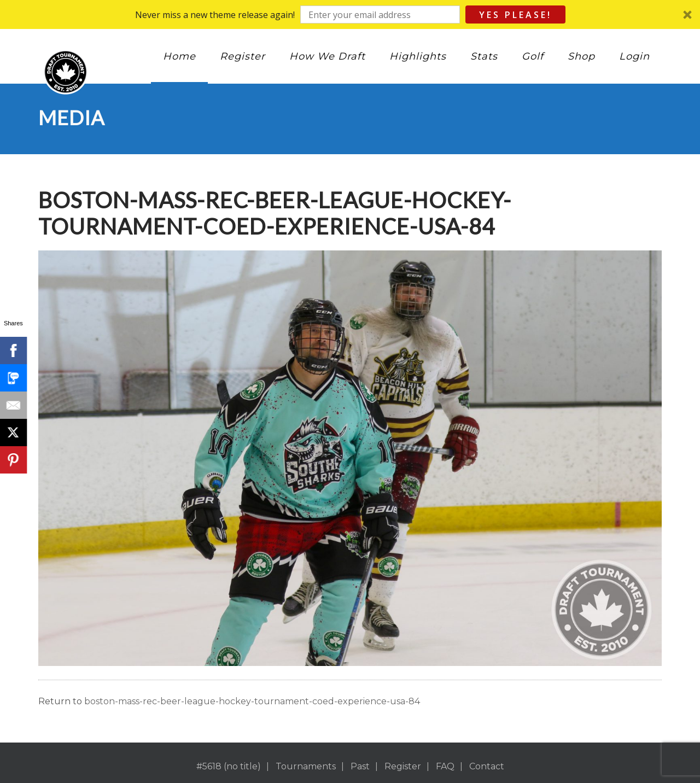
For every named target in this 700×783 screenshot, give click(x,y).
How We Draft (327, 56)
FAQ (445, 766)
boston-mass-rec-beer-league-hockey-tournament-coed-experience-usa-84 (252, 701)
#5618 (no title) (229, 766)
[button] (350, 14)
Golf (533, 56)
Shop (581, 56)
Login (634, 56)
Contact (487, 766)
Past (360, 766)
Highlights (418, 56)
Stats (484, 56)
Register (243, 56)
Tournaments (306, 766)
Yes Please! (515, 15)
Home (179, 56)
